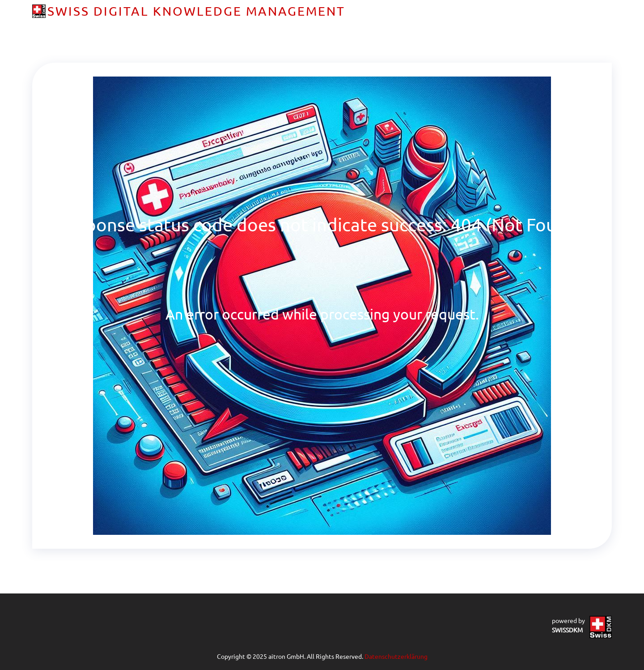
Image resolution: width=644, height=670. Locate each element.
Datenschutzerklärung (396, 656)
